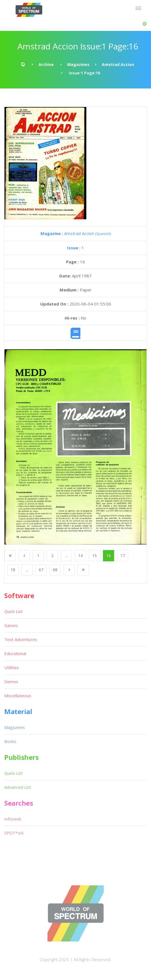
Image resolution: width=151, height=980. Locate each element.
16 (109, 556)
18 (13, 570)
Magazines (78, 64)
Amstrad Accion (118, 64)
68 (55, 570)
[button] (145, 24)
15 (94, 556)
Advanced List (18, 787)
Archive (46, 64)
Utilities (12, 667)
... (67, 556)
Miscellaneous (18, 696)
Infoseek (13, 819)
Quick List (13, 611)
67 (41, 570)
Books (10, 741)
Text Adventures (21, 639)
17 (123, 556)
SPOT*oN (14, 833)
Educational (15, 653)
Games (11, 625)
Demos (11, 682)
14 (80, 556)
